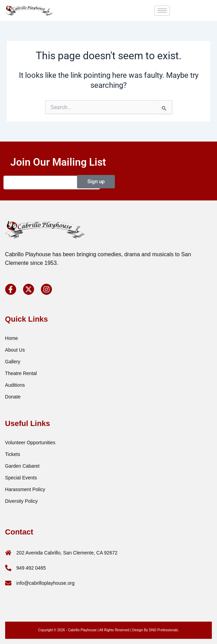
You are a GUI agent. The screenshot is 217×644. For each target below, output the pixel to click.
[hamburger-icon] (162, 11)
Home (12, 338)
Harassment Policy (25, 489)
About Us (15, 350)
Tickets (13, 454)
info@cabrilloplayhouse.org (46, 583)
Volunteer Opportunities (30, 443)
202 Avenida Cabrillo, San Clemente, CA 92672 (67, 553)
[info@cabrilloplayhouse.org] (8, 583)
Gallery (13, 362)
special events (21, 478)
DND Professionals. (164, 630)
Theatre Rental (21, 373)
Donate (13, 397)
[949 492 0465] (8, 568)
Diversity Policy (21, 501)
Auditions (15, 385)
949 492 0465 (31, 568)
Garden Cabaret (22, 466)
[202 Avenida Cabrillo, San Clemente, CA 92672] (8, 553)
